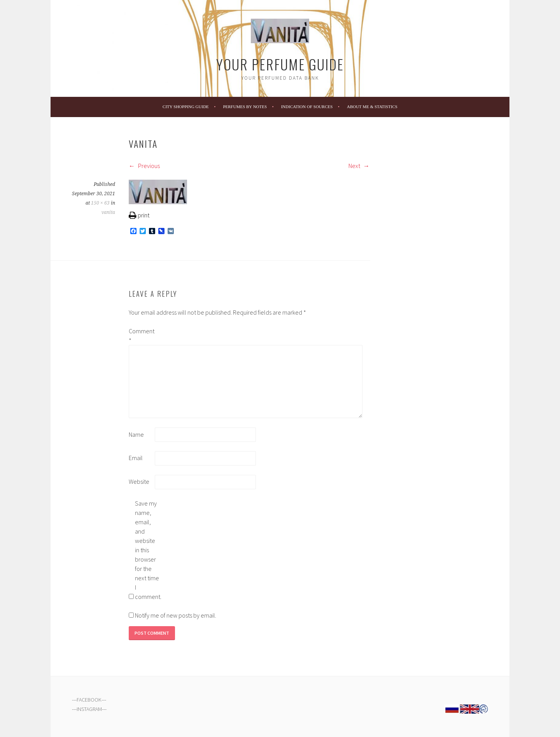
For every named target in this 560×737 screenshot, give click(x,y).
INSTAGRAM (89, 709)
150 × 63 (100, 203)
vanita (108, 212)
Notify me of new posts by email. (176, 615)
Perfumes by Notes (245, 107)
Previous (144, 166)
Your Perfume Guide (280, 64)
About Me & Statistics (372, 107)
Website (139, 481)
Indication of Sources (307, 107)
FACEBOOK (89, 700)
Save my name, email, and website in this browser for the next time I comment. (147, 550)
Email (136, 458)
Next (359, 166)
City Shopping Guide (186, 107)
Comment (141, 336)
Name (136, 434)
